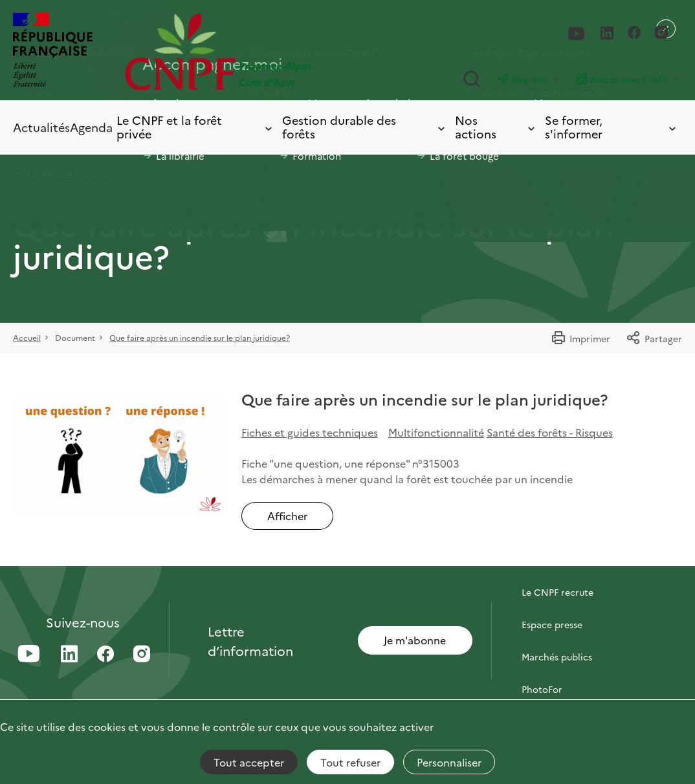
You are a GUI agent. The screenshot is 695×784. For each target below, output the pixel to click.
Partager (654, 338)
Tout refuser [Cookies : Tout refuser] (350, 762)
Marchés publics (557, 657)
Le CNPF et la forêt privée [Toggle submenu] (195, 127)
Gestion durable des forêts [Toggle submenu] (364, 127)
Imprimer (580, 338)
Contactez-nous (557, 560)
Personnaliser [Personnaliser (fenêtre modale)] (449, 762)
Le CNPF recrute (557, 592)
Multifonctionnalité (436, 432)
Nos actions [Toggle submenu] (496, 127)
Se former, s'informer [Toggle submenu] (612, 127)
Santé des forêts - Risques (550, 432)
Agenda (91, 127)
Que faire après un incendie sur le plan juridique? (200, 337)
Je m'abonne (415, 640)
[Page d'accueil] (236, 51)
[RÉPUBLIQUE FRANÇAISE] (53, 51)
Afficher (287, 516)
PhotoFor (542, 689)
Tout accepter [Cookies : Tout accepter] (249, 762)
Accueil (27, 337)
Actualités (41, 127)
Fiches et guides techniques (310, 432)
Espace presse (552, 624)
